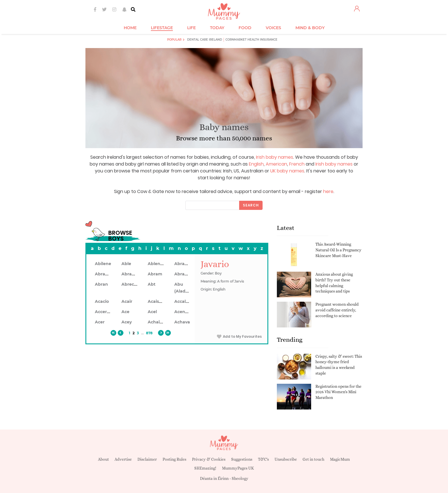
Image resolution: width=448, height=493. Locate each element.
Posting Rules (174, 459)
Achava (182, 322)
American (276, 164)
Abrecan (130, 284)
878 (149, 333)
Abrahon (131, 274)
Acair (127, 301)
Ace (125, 312)
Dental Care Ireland (205, 40)
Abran (101, 284)
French (297, 164)
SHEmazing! (205, 468)
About (103, 459)
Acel (152, 312)
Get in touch (313, 459)
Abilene (103, 264)
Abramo (183, 274)
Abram (155, 274)
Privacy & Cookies (209, 459)
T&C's (263, 459)
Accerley (104, 312)
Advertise (123, 459)
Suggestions (242, 459)
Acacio (102, 301)
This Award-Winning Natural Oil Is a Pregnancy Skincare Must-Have (338, 250)
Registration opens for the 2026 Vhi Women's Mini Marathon (338, 392)
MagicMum (340, 459)
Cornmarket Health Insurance (251, 40)
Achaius (156, 322)
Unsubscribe (286, 459)
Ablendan (158, 264)
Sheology (240, 478)
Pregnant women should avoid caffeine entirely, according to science (337, 310)
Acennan (184, 312)
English (256, 164)
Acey (127, 322)
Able (126, 264)
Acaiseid (157, 301)
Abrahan (104, 274)
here (328, 191)
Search (251, 205)
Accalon (183, 301)
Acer (100, 322)
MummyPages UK (238, 468)
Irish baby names (275, 157)
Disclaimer (147, 459)
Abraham (184, 264)
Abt (152, 284)
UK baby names (287, 171)
